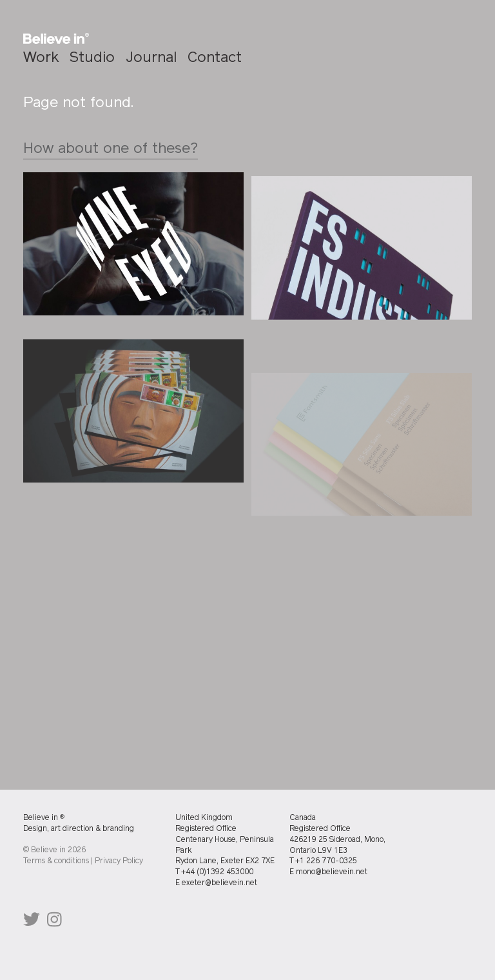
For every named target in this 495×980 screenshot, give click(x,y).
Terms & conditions (56, 861)
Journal (151, 58)
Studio (92, 58)
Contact (215, 58)
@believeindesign (32, 922)
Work (41, 58)
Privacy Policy (119, 861)
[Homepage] (56, 39)
